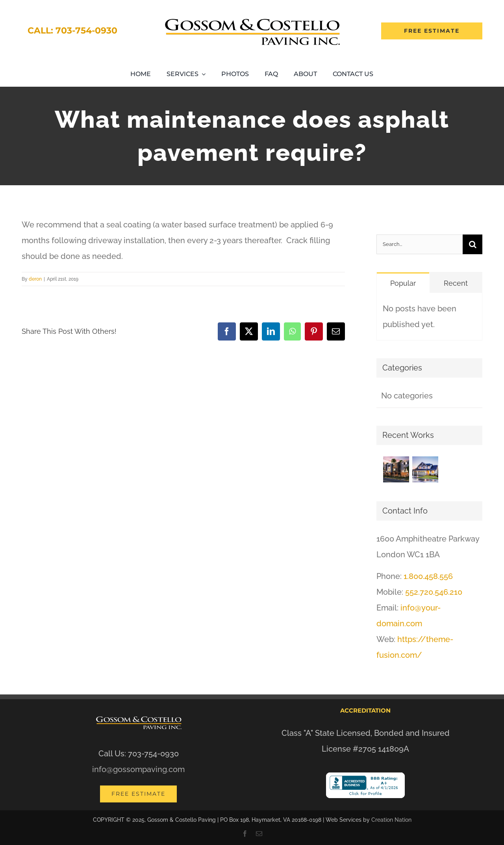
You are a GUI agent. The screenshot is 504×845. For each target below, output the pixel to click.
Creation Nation (391, 820)
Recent (456, 283)
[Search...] (420, 244)
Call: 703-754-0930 (72, 31)
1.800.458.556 (428, 576)
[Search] (472, 244)
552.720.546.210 (434, 592)
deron (35, 279)
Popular (403, 283)
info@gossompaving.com (138, 769)
